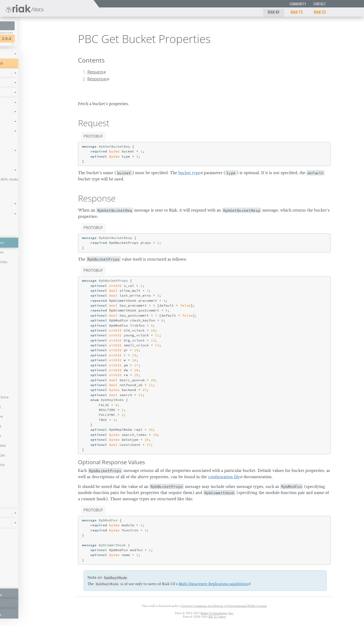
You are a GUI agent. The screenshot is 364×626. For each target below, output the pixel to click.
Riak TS (297, 12)
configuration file (224, 477)
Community (298, 4)
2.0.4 (47, 38)
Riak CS (320, 12)
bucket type (189, 173)
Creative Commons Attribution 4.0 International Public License (224, 606)
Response (97, 79)
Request (95, 72)
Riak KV (274, 12)
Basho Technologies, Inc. (217, 613)
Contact (320, 4)
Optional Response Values (111, 462)
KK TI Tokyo (217, 617)
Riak (20, 38)
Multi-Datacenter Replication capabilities (213, 584)
